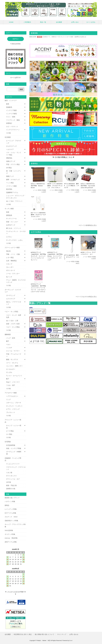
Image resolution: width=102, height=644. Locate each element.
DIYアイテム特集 (10, 513)
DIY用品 (9, 168)
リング (8, 399)
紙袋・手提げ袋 (11, 485)
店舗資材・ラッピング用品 (13, 459)
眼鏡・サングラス (12, 359)
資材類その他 (11, 489)
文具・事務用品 (11, 261)
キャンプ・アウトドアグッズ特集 (15, 525)
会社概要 (59, 22)
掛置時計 (9, 123)
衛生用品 (9, 189)
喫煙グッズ (10, 176)
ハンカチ (9, 348)
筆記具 (8, 251)
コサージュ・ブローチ (14, 403)
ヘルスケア (10, 149)
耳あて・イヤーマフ (13, 382)
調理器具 (9, 215)
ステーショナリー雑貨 (12, 247)
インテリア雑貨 (11, 110)
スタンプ (9, 264)
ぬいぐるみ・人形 (12, 321)
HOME (11, 22)
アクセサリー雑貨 (11, 393)
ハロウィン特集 (10, 501)
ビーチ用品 (10, 431)
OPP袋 (9, 482)
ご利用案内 (27, 22)
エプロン (9, 237)
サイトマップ (62, 634)
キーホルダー (11, 369)
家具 (8, 104)
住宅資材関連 (11, 445)
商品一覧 (43, 22)
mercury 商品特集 (11, 538)
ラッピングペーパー (13, 464)
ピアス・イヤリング (13, 409)
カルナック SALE (11, 517)
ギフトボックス (11, 476)
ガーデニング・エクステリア (13, 291)
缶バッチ (9, 277)
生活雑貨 (8, 137)
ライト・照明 (11, 117)
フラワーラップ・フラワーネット (16, 468)
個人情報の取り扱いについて (44, 634)
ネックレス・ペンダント (14, 406)
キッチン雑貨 (9, 209)
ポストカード (11, 270)
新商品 (7, 505)
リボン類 (9, 473)
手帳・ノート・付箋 (13, 254)
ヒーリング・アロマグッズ (14, 142)
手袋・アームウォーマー (14, 355)
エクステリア (11, 299)
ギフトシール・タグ (13, 479)
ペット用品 (10, 183)
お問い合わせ (74, 634)
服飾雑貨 (8, 334)
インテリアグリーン (13, 130)
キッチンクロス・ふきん (14, 240)
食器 (8, 212)
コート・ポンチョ (12, 363)
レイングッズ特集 (11, 509)
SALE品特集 (9, 530)
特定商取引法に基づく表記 (23, 634)
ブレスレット (11, 412)
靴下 (8, 379)
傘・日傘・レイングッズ (14, 172)
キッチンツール (11, 218)
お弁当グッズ (11, 225)
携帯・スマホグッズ (13, 180)
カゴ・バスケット (12, 126)
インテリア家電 (11, 114)
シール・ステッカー (13, 274)
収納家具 (9, 107)
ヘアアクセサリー (12, 396)
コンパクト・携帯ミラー (14, 366)
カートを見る (91, 22)
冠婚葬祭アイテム (12, 192)
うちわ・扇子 (11, 385)
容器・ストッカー (12, 222)
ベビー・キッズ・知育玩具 (14, 316)
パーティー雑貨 (11, 186)
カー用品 (9, 434)
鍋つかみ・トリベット (14, 228)
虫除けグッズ (11, 161)
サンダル (9, 372)
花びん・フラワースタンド (14, 303)
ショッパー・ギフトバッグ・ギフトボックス (16, 197)
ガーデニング (11, 295)
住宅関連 (8, 442)
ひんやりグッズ (11, 146)
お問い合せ (75, 22)
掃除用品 (9, 158)
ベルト (8, 344)
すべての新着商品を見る (88, 225)
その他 (8, 133)
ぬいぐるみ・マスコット (14, 201)
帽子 (8, 341)
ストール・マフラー (13, 351)
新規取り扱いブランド (12, 498)
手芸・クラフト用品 (13, 164)
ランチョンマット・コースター (16, 232)
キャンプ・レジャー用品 (14, 427)
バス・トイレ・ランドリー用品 (14, 154)
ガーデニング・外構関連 (14, 453)
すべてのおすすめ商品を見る (87, 297)
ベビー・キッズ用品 (11, 312)
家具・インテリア (11, 100)
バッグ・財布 (11, 338)
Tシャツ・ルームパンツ (14, 376)
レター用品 (10, 257)
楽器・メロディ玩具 (13, 324)
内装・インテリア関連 (14, 448)
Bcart (71, 640)
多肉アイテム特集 (11, 542)
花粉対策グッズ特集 (11, 521)
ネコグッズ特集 (10, 534)
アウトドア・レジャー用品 (13, 421)
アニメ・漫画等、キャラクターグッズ (16, 281)
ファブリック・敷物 (13, 120)
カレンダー (10, 267)
